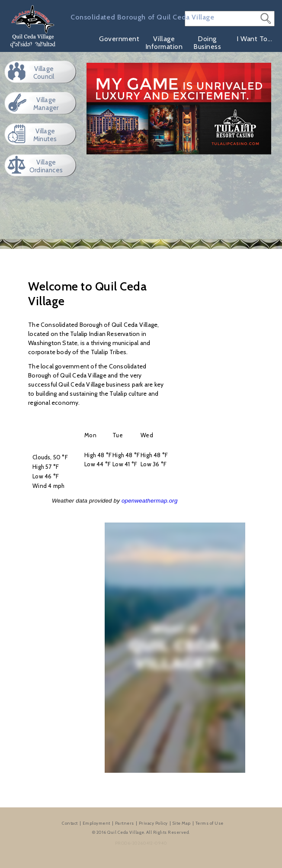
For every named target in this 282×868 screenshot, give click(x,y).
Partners (125, 823)
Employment (96, 823)
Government (119, 39)
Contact (70, 823)
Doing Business (207, 43)
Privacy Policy (153, 823)
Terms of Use (210, 823)
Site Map (182, 823)
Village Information (164, 43)
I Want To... (254, 39)
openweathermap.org (150, 501)
